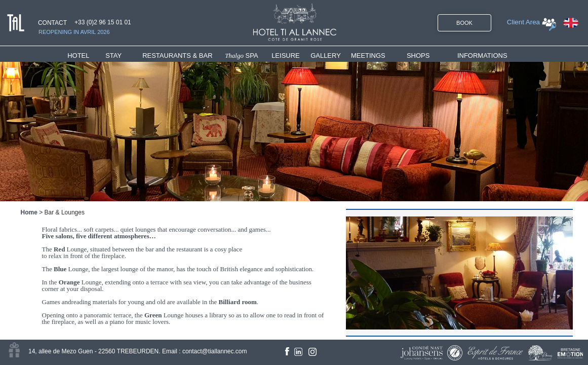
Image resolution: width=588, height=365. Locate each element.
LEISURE (286, 56)
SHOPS (418, 56)
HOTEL (80, 56)
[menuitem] (86, 56)
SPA (242, 56)
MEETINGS (368, 56)
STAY (113, 56)
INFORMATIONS (482, 56)
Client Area (523, 22)
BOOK (464, 23)
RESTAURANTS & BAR (177, 56)
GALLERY (326, 56)
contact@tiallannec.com (215, 351)
